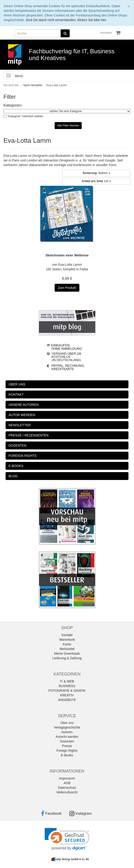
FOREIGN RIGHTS (23, 456)
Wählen (97, 173)
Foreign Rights (67, 751)
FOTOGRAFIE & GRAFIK (67, 691)
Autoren (67, 732)
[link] (67, 839)
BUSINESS (67, 686)
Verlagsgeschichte (67, 727)
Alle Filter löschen (68, 126)
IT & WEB (67, 681)
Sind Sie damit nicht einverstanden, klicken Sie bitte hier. (66, 20)
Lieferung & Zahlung (67, 658)
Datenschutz (67, 788)
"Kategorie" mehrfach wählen (25, 116)
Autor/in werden (67, 737)
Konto (67, 644)
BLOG (13, 476)
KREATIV (67, 695)
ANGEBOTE (67, 700)
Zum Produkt (67, 288)
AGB (67, 783)
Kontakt (67, 635)
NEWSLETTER (20, 425)
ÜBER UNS (17, 384)
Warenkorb (67, 640)
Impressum (67, 778)
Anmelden (106, 33)
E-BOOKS (16, 466)
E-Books (67, 755)
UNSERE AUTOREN (24, 405)
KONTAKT (16, 395)
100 (96, 181)
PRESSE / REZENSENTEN (29, 435)
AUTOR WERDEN (22, 415)
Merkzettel (67, 649)
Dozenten (67, 741)
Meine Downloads (67, 653)
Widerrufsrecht (67, 792)
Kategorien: (13, 105)
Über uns (67, 723)
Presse (67, 746)
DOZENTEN (17, 445)
